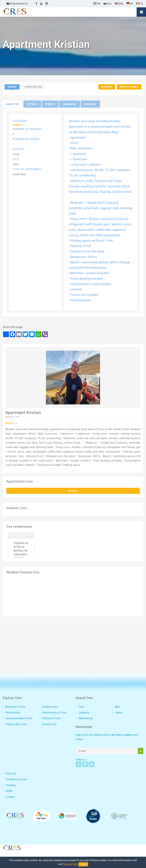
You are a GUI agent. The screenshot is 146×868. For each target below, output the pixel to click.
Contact (10, 797)
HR (97, 4)
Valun (119, 713)
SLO (108, 4)
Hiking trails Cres (16, 724)
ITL (140, 4)
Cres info (11, 774)
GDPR (9, 791)
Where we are (33, 87)
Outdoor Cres (50, 707)
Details (73, 491)
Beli (117, 707)
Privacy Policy (70, 864)
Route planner (129, 87)
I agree (83, 864)
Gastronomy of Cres (54, 713)
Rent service (13, 713)
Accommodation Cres (19, 718)
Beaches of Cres (16, 707)
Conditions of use (16, 779)
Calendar (69, 104)
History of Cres (51, 718)
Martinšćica (86, 718)
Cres (81, 707)
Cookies (11, 785)
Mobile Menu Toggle (141, 12)
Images (12, 87)
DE (130, 4)
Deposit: (19, 149)
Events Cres (49, 724)
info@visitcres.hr (17, 4)
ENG (119, 4)
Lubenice (84, 713)
